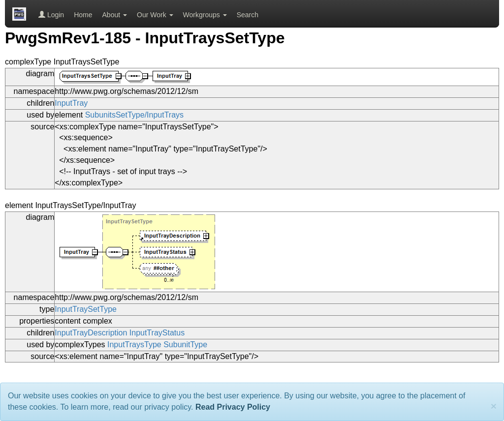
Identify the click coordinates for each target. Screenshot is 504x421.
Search (248, 15)
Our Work (155, 15)
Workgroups (205, 15)
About (115, 15)
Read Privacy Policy (233, 407)
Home (83, 15)
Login (51, 15)
